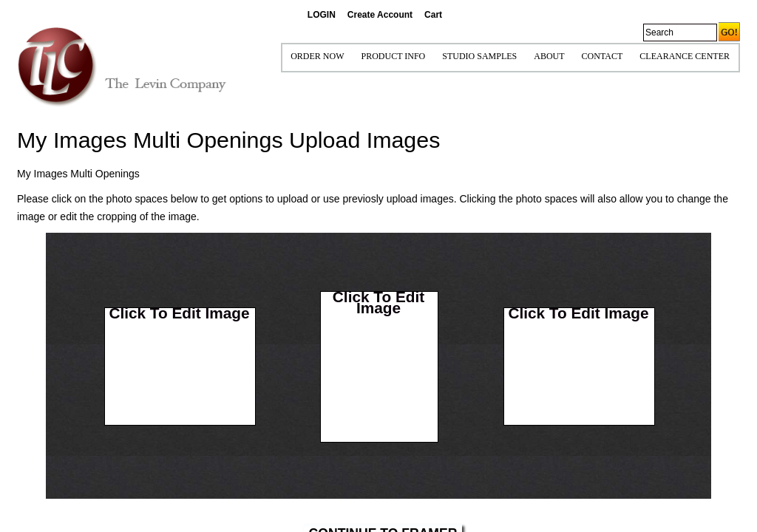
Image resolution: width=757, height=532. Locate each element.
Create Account (380, 15)
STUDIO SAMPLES (479, 56)
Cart (433, 15)
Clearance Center (685, 56)
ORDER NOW (317, 56)
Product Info (393, 56)
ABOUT (549, 56)
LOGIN (322, 15)
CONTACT (602, 56)
